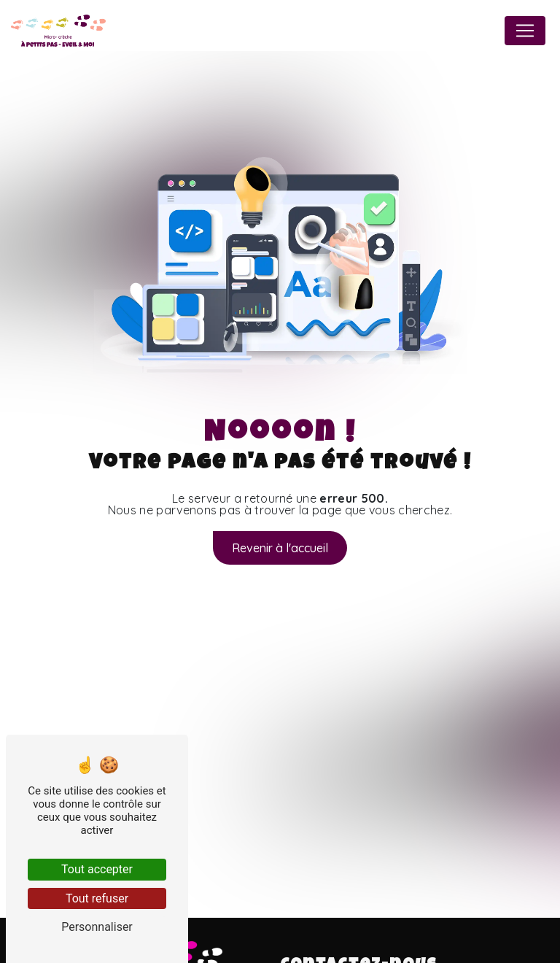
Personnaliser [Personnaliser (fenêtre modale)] (97, 927)
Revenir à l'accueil (280, 548)
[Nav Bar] (525, 31)
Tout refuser (97, 898)
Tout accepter (97, 869)
